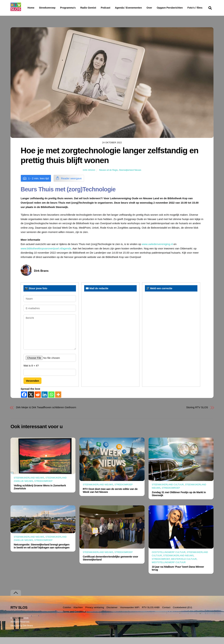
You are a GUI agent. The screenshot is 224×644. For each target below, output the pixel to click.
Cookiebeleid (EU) (183, 614)
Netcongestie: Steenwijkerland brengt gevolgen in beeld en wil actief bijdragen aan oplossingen (42, 553)
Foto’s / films (36, 15)
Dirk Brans (89, 177)
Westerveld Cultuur (184, 566)
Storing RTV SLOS (197, 414)
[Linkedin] (45, 401)
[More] (58, 401)
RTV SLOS (18, 625)
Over (158, 8)
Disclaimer (112, 614)
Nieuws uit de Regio (108, 177)
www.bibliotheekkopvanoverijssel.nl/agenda (46, 255)
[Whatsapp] (51, 401)
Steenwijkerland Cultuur (168, 491)
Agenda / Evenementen (137, 8)
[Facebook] (24, 401)
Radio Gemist (97, 8)
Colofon (67, 614)
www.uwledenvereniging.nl (157, 251)
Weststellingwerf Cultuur (169, 569)
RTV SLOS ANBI (151, 614)
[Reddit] (38, 401)
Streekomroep (48, 8)
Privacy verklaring (95, 614)
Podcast (114, 8)
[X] (31, 401)
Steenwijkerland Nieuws (130, 177)
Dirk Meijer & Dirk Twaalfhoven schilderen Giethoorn (46, 414)
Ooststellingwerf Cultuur (169, 559)
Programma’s (74, 8)
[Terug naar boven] (16, 600)
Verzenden (32, 387)
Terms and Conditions (74, 618)
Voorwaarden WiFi (130, 614)
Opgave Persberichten (182, 8)
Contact (166, 614)
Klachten (78, 614)
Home (28, 8)
